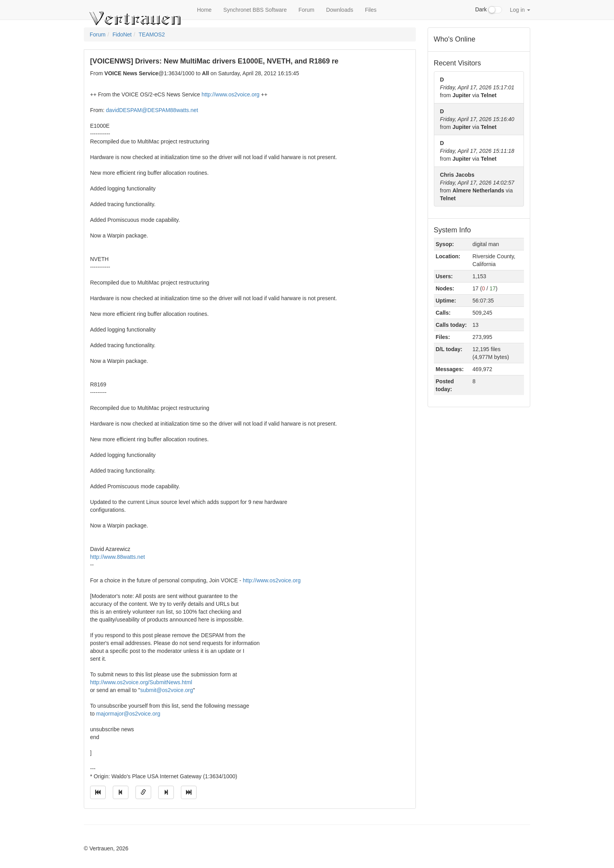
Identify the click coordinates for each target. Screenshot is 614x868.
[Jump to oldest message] (98, 792)
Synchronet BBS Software (255, 10)
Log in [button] (520, 10)
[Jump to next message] (166, 792)
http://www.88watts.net (117, 557)
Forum (306, 10)
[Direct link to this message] (143, 792)
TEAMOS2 (152, 34)
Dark (489, 10)
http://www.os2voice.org (231, 94)
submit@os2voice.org (167, 690)
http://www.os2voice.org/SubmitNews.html (141, 682)
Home (204, 10)
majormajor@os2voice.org (128, 714)
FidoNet (122, 34)
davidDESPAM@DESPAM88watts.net (152, 110)
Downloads (340, 10)
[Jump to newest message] (189, 792)
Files (371, 10)
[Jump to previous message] (121, 792)
